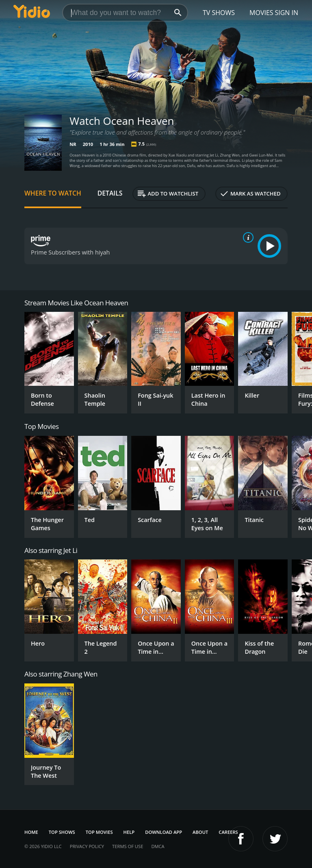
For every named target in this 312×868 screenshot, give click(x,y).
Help (129, 832)
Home (31, 832)
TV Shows (219, 13)
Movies (261, 13)
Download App (164, 832)
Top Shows (62, 832)
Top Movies (99, 832)
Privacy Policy (87, 846)
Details (110, 193)
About (200, 832)
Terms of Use (128, 846)
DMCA (158, 846)
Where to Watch (53, 193)
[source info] (247, 237)
